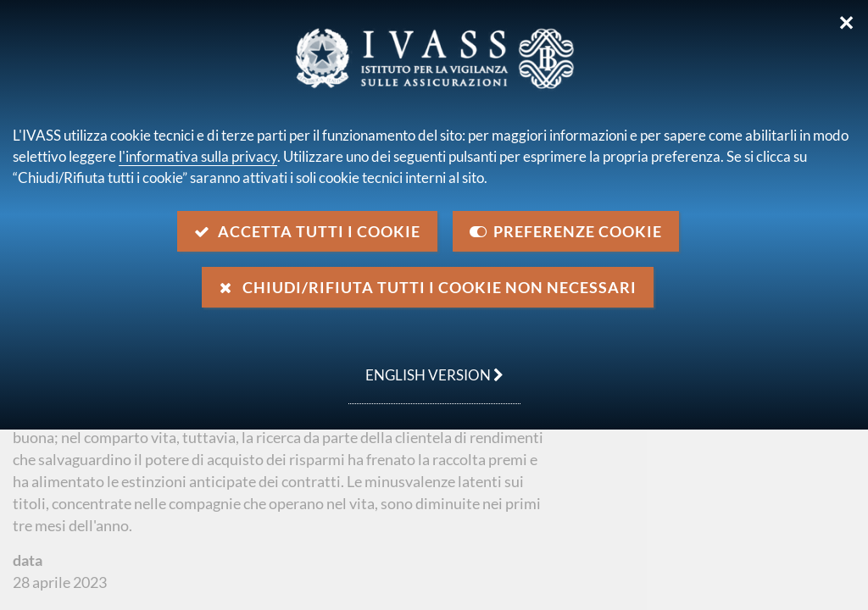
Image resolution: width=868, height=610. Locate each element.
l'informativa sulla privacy (198, 156)
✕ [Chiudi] (846, 23)
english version (426, 366)
